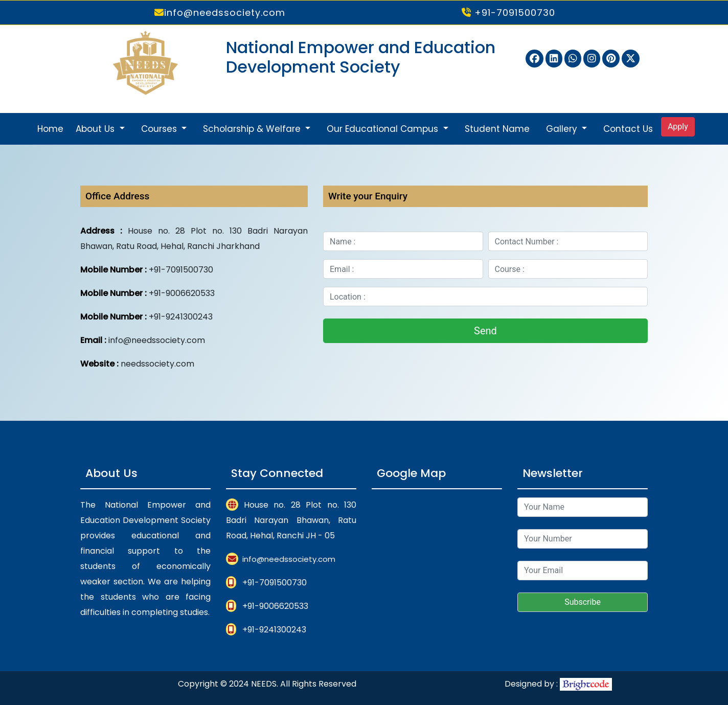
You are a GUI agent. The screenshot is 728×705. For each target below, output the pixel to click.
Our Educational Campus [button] (384, 129)
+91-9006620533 (275, 606)
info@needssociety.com (220, 13)
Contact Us (628, 129)
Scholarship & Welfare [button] (253, 129)
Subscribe (583, 602)
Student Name (497, 129)
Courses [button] (160, 129)
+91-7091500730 (508, 13)
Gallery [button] (563, 129)
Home (50, 129)
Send (485, 331)
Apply (678, 127)
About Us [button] (96, 129)
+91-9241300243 (274, 630)
